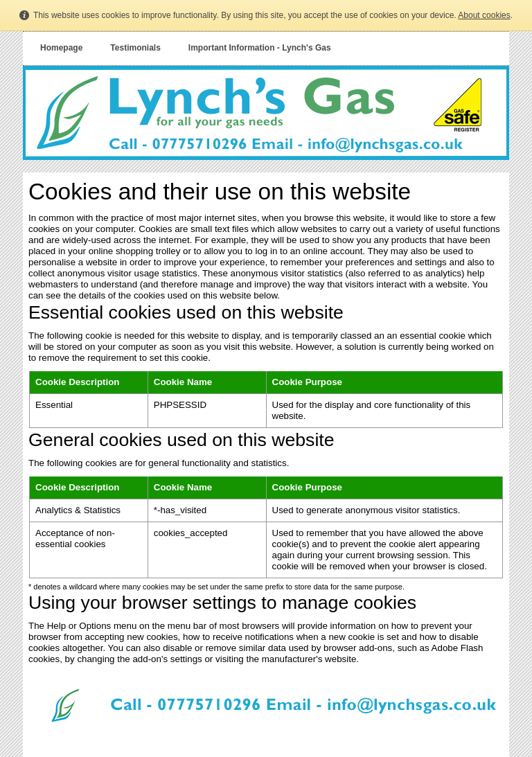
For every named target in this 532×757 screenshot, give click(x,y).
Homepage (61, 48)
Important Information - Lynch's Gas (260, 48)
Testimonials (135, 48)
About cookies (484, 15)
